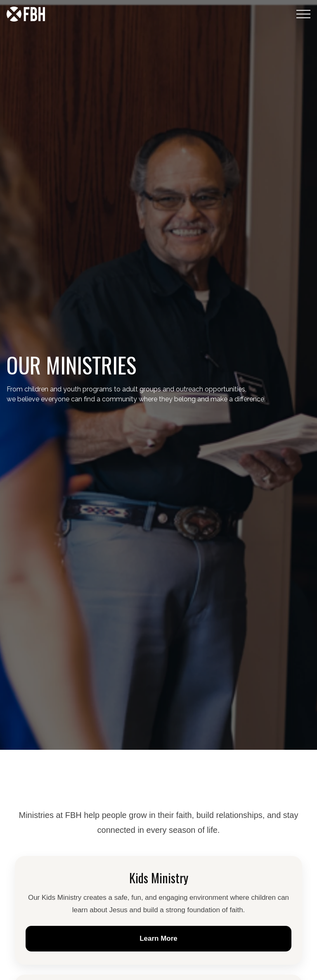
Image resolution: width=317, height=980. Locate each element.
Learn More (158, 938)
